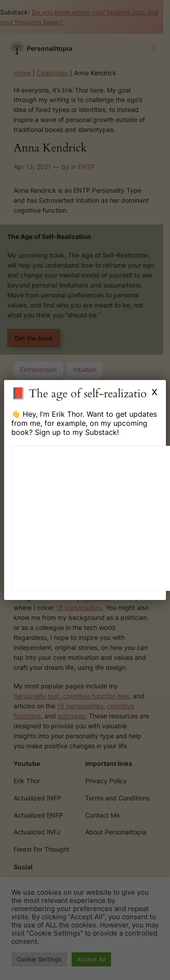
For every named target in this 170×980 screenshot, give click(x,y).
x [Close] (155, 391)
